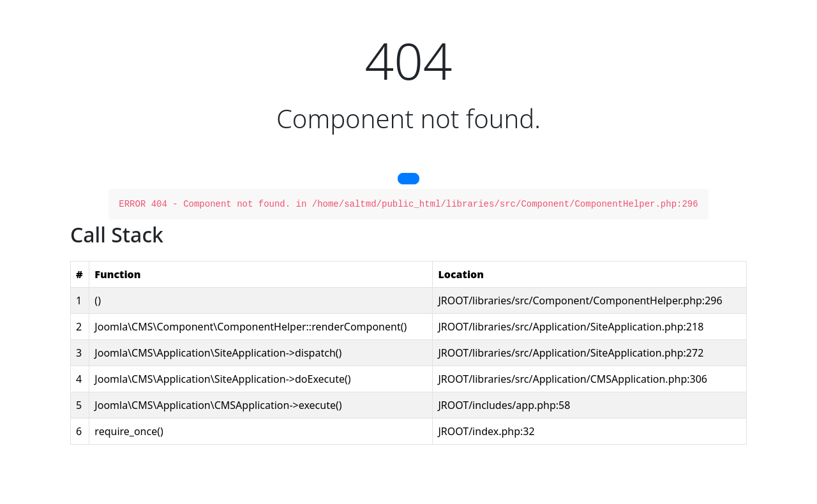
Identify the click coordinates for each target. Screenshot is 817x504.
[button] (408, 179)
